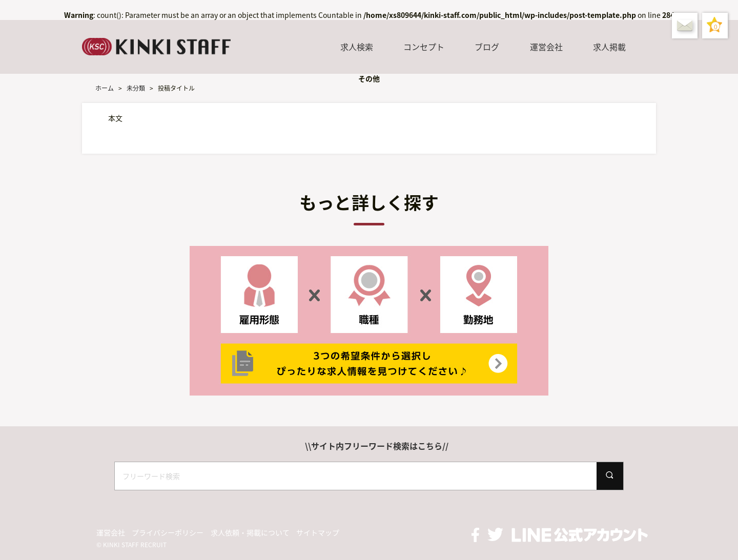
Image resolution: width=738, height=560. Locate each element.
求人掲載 (609, 47)
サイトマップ (318, 533)
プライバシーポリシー (168, 533)
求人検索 (357, 47)
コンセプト (424, 47)
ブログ (487, 47)
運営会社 (546, 47)
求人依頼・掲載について (250, 533)
